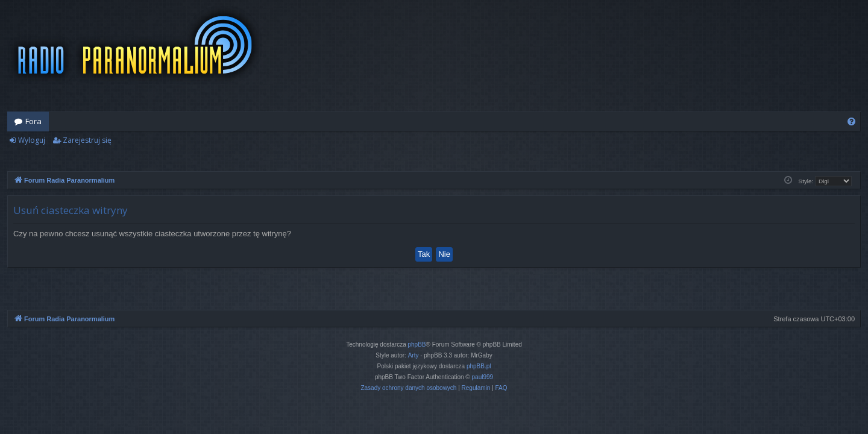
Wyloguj (32, 140)
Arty (414, 355)
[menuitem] (851, 121)
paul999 (483, 377)
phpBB (417, 344)
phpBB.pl (479, 366)
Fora (33, 121)
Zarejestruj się (87, 140)
